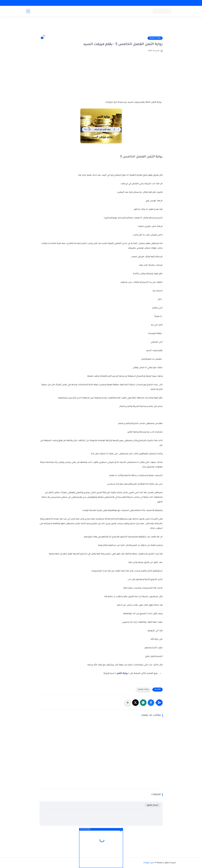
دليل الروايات (149, 863)
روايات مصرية (155, 38)
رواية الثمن (122, 673)
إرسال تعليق (152, 805)
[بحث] (28, 11)
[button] (151, 703)
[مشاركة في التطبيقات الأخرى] (128, 703)
